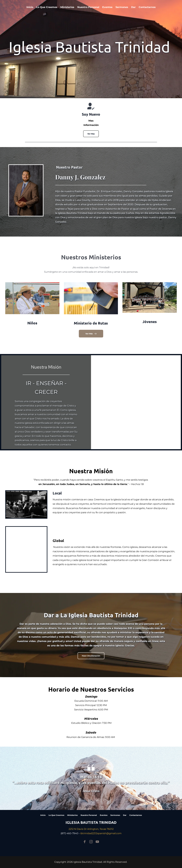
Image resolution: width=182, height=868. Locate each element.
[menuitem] (30, 7)
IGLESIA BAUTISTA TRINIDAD (91, 822)
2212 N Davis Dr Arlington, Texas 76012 (91, 829)
